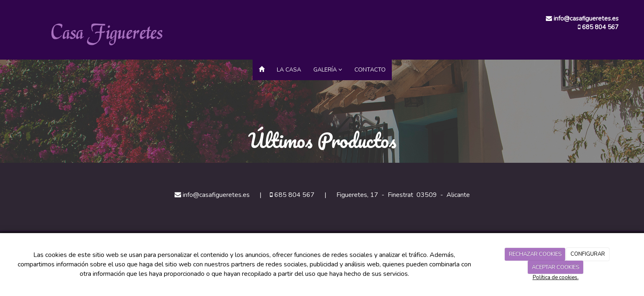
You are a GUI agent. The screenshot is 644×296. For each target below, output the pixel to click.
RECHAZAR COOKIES (535, 254)
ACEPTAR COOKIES (555, 267)
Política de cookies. (556, 277)
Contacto (370, 70)
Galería (328, 70)
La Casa (289, 70)
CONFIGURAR (588, 254)
